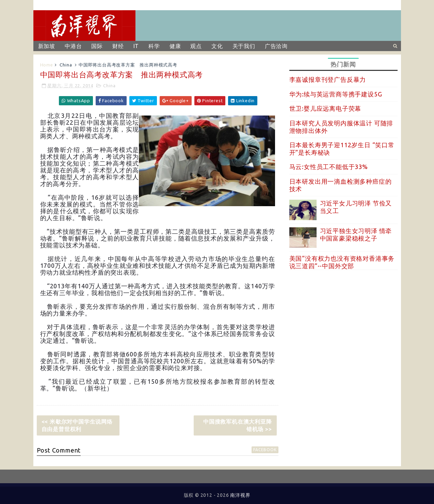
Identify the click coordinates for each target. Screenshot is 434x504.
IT (136, 46)
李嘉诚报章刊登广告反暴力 (328, 79)
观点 (196, 46)
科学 (154, 46)
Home (47, 65)
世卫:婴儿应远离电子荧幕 (325, 108)
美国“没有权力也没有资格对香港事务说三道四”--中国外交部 (342, 262)
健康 (175, 46)
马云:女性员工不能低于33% (329, 167)
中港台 (73, 46)
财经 (118, 46)
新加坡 (47, 46)
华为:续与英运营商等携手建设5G (336, 94)
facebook (265, 450)
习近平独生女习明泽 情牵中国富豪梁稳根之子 (356, 234)
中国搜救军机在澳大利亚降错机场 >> (238, 425)
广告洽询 (276, 46)
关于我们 (244, 46)
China (66, 65)
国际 (97, 46)
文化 (217, 46)
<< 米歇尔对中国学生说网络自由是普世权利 (77, 425)
